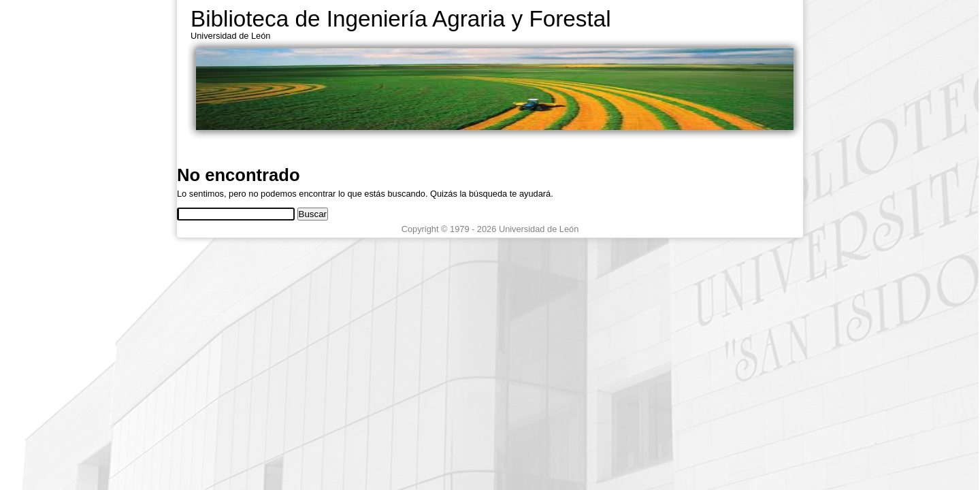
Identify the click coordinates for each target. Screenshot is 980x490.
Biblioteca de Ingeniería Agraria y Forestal (401, 19)
